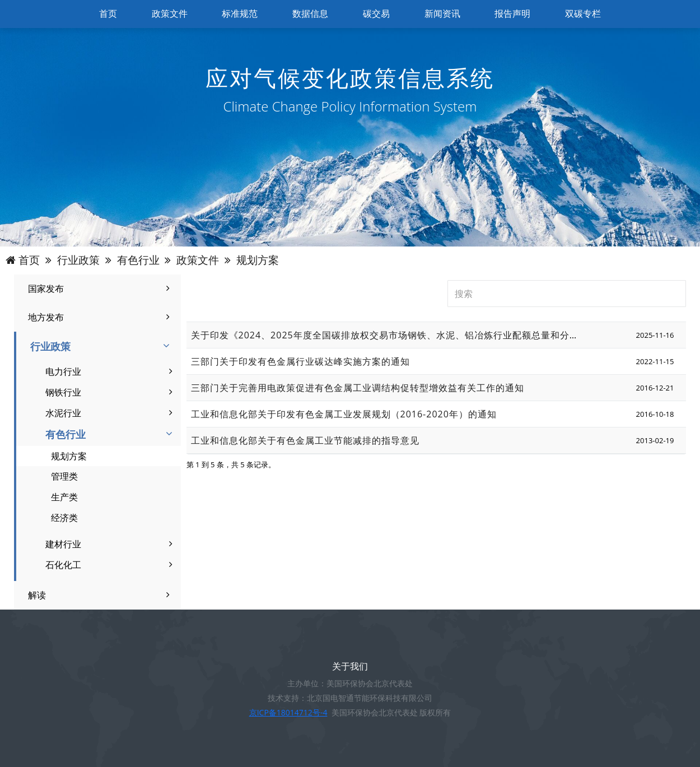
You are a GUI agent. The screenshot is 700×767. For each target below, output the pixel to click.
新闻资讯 (442, 14)
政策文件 (170, 14)
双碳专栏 (583, 14)
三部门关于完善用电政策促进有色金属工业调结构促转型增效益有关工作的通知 (358, 388)
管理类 (64, 476)
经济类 (64, 518)
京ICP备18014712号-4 (288, 712)
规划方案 (69, 456)
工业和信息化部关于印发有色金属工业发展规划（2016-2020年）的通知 (344, 414)
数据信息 (310, 14)
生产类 (64, 497)
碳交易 (376, 14)
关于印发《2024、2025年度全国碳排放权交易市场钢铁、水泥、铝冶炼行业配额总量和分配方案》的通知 (414, 335)
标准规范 (240, 14)
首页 (108, 14)
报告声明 (512, 14)
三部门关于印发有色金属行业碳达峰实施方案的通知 (300, 361)
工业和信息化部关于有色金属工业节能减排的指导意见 (305, 440)
